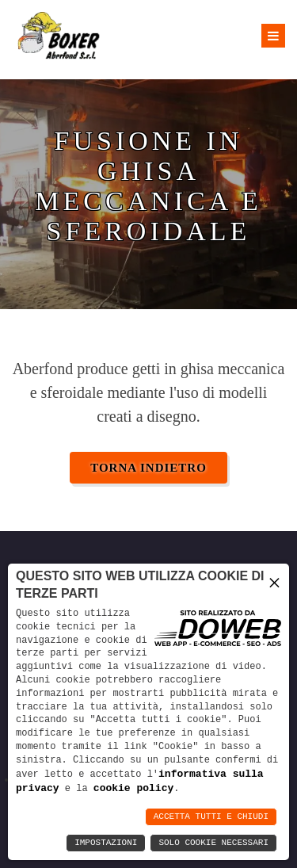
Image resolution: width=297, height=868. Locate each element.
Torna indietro (148, 468)
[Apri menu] (273, 36)
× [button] (274, 581)
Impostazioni (106, 843)
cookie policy (133, 788)
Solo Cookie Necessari (213, 843)
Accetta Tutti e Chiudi (211, 817)
